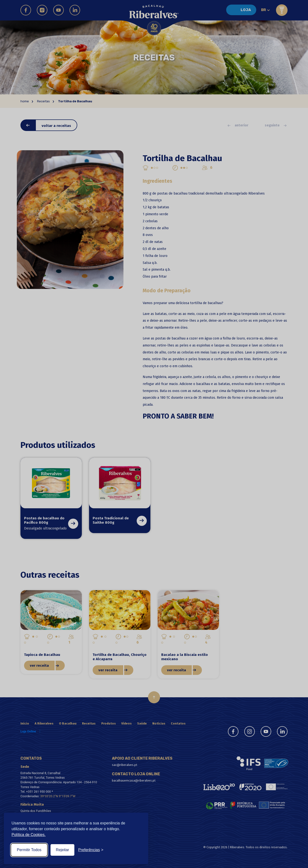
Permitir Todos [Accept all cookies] (29, 850)
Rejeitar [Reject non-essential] (62, 850)
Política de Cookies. (29, 835)
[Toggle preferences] (91, 850)
